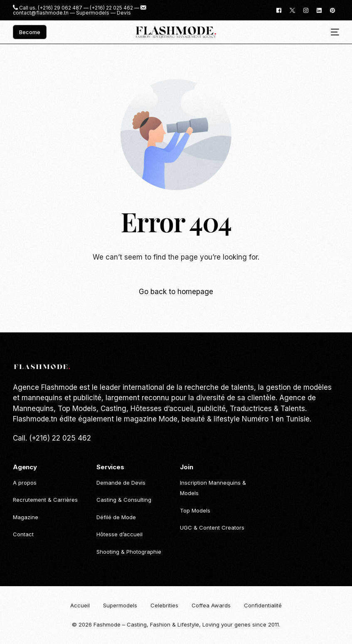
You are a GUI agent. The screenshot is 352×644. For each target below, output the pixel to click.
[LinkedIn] (319, 10)
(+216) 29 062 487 (60, 8)
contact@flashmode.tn (41, 13)
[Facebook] (279, 10)
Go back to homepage (176, 292)
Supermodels (93, 13)
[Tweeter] (292, 10)
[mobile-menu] (332, 32)
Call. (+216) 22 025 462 (52, 438)
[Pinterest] (332, 10)
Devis (124, 13)
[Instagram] (306, 10)
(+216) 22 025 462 (111, 8)
